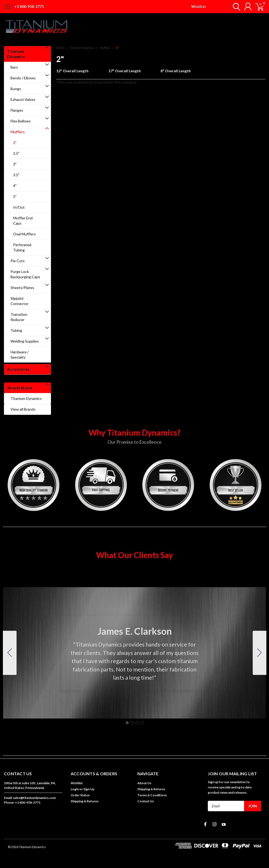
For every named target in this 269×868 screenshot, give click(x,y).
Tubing (16, 330)
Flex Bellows (21, 121)
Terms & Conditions (152, 795)
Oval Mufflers (24, 234)
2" (15, 143)
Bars (14, 67)
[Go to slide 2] (260, 653)
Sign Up (89, 789)
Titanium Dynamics (16, 54)
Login (75, 789)
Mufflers (18, 132)
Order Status (80, 795)
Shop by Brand (19, 388)
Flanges (17, 110)
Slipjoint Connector (19, 301)
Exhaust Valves (23, 99)
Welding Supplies (25, 341)
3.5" (16, 175)
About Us (144, 783)
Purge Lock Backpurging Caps (25, 274)
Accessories (18, 369)
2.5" (16, 153)
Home (60, 48)
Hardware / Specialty (20, 355)
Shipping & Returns (85, 801)
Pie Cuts (18, 261)
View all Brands (23, 409)
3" (15, 164)
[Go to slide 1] (127, 723)
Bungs (16, 89)
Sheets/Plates (22, 288)
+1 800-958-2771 (29, 6)
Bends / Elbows (23, 78)
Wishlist (199, 6)
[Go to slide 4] (10, 653)
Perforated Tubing (22, 247)
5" (15, 196)
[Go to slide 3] (137, 723)
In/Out (19, 207)
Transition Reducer (19, 317)
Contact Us (146, 801)
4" (15, 186)
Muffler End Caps (23, 221)
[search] (234, 7)
